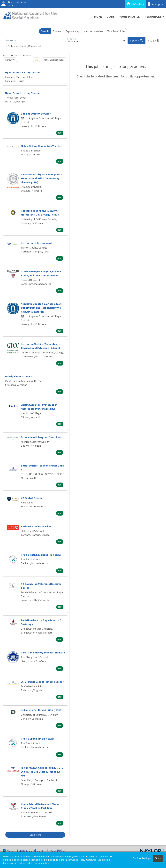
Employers (155, 4)
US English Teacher (32, 498)
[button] (154, 41)
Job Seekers (135, 4)
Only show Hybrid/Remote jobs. (25, 46)
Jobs (111, 17)
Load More (35, 835)
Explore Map (72, 31)
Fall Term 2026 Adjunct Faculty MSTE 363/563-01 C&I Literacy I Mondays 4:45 (42, 772)
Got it (158, 858)
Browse (57, 31)
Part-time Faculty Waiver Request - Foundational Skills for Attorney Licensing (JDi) (41, 178)
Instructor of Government (36, 243)
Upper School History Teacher (23, 72)
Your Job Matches (94, 31)
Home (98, 17)
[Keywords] (35, 41)
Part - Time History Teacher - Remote (43, 652)
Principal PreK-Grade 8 (18, 376)
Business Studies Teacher (36, 526)
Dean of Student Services (36, 114)
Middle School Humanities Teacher (41, 146)
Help (8, 850)
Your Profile (130, 17)
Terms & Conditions (30, 850)
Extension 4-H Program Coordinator (42, 437)
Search (45, 31)
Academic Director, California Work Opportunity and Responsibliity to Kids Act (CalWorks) (42, 308)
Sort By (9, 60)
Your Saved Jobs (116, 31)
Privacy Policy (56, 850)
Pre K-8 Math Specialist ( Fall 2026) (41, 555)
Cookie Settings (142, 858)
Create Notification (54, 60)
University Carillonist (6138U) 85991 (42, 710)
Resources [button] (153, 17)
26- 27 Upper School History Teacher (42, 682)
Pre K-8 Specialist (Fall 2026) (37, 739)
